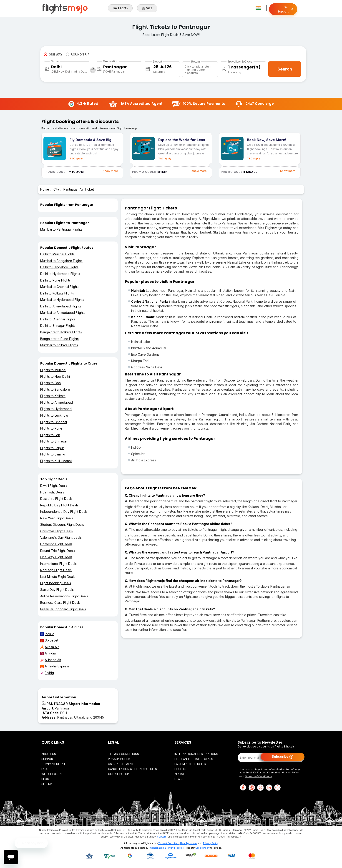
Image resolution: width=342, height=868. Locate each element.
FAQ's (45, 769)
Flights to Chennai (54, 422)
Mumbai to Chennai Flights (60, 287)
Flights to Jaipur (52, 448)
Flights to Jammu (53, 454)
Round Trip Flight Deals (58, 551)
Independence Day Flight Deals (64, 512)
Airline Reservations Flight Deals (64, 596)
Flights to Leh (50, 435)
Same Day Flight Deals (57, 590)
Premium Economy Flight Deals (63, 609)
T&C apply (76, 159)
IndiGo (47, 634)
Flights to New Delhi (55, 376)
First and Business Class (194, 759)
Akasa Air (49, 647)
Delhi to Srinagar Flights (58, 326)
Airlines (180, 774)
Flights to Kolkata (53, 396)
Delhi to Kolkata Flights (57, 293)
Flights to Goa (50, 383)
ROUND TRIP (78, 54)
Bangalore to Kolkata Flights (61, 332)
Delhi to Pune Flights (55, 280)
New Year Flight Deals (57, 518)
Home (45, 189)
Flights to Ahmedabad (57, 402)
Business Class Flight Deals (60, 603)
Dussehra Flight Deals (56, 499)
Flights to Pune (51, 428)
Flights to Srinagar (54, 441)
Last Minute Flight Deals (58, 577)
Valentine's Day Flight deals (61, 537)
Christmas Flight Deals (57, 531)
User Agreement (189, 843)
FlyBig (47, 673)
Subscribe (283, 757)
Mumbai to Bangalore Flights (61, 261)
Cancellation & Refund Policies (132, 769)
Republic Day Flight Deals (59, 505)
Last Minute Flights (190, 764)
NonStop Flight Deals (56, 570)
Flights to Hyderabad (56, 409)
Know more (110, 171)
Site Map (48, 784)
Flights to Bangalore (55, 389)
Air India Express (55, 666)
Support (48, 759)
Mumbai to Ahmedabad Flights (63, 313)
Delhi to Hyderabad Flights (60, 274)
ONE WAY (53, 54)
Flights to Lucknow (54, 415)
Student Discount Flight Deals (62, 525)
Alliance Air (51, 660)
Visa (147, 8)
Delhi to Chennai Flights (58, 319)
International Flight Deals (58, 564)
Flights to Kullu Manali (56, 461)
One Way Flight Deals (56, 557)
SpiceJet (49, 640)
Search (285, 69)
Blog (45, 779)
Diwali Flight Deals (54, 486)
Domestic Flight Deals (56, 544)
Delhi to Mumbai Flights (57, 254)
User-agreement (121, 764)
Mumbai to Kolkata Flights (59, 345)
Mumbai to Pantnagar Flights (61, 229)
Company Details (54, 764)
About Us (49, 754)
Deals (179, 779)
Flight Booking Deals (56, 583)
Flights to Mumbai (53, 370)
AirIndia (48, 653)
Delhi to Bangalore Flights (59, 267)
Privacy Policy (119, 759)
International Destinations (196, 754)
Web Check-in (52, 774)
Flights (120, 8)
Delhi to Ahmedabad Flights (61, 306)
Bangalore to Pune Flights (59, 339)
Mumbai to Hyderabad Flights (62, 300)
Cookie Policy (119, 774)
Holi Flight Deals (52, 492)
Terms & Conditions (123, 754)
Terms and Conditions (258, 776)
